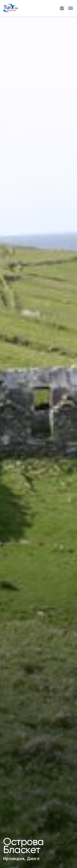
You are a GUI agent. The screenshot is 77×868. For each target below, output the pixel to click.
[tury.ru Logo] (10, 8)
